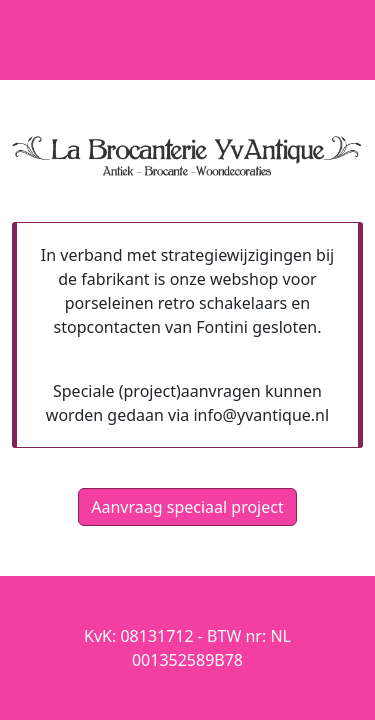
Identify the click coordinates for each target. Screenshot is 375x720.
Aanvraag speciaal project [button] (187, 507)
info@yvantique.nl (261, 415)
